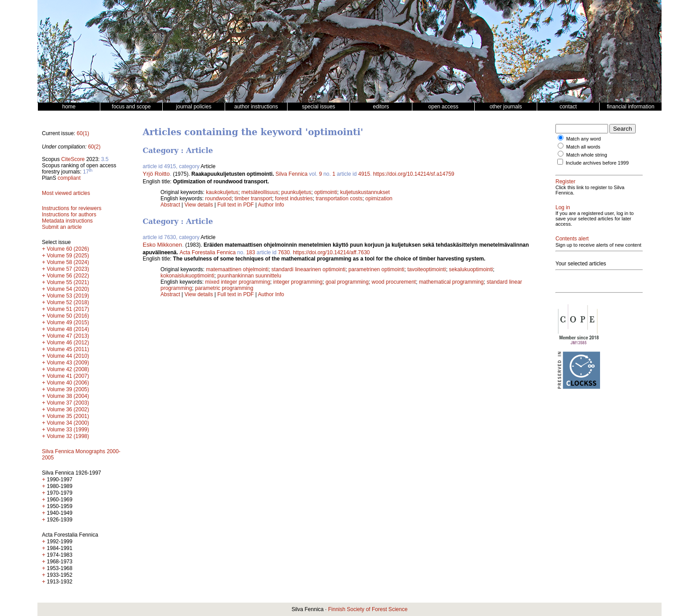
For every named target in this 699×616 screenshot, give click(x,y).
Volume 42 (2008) (68, 369)
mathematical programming (451, 282)
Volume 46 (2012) (68, 343)
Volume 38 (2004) (68, 396)
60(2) (94, 147)
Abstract (170, 205)
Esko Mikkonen (162, 245)
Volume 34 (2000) (68, 423)
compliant (69, 178)
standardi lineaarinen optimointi (308, 269)
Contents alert (572, 239)
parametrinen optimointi (376, 269)
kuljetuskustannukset (365, 192)
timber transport (253, 198)
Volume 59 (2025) (68, 256)
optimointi (326, 192)
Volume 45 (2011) (68, 349)
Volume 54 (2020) (68, 289)
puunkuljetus (296, 192)
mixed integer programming (238, 282)
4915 (364, 174)
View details (199, 205)
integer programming (298, 282)
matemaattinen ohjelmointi (237, 269)
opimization (379, 198)
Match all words (583, 147)
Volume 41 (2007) (68, 376)
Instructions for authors (69, 215)
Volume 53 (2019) (68, 296)
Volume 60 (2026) (68, 249)
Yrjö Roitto (156, 174)
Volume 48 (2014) (68, 329)
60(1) (83, 133)
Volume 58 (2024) (68, 262)
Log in (563, 207)
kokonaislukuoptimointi (187, 276)
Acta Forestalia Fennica (208, 252)
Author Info (271, 205)
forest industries (294, 198)
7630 (284, 252)
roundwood (218, 198)
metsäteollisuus (260, 192)
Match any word (584, 139)
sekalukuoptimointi (471, 269)
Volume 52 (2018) (68, 302)
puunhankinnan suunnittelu (249, 276)
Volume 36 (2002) (68, 409)
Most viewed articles (66, 193)
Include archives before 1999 (597, 163)
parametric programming (224, 288)
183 (251, 252)
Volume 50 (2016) (68, 316)
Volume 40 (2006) (68, 383)
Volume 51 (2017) (68, 309)
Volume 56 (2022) (68, 276)
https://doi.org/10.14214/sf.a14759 (414, 174)
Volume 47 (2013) (68, 336)
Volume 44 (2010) (68, 356)
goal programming (347, 282)
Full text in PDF (235, 205)
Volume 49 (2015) (68, 322)
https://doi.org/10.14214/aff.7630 (331, 252)
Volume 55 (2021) (68, 282)
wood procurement (394, 282)
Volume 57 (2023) (68, 269)
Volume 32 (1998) (68, 436)
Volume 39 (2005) (68, 389)
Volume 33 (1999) (68, 430)
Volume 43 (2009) (68, 363)
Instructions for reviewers (72, 208)
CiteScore (73, 159)
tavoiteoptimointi (427, 269)
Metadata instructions (67, 221)
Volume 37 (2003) (68, 403)
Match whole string (587, 155)
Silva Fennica (292, 174)
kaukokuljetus (222, 192)
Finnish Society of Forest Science (368, 609)
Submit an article (62, 227)
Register (565, 182)
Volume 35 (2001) (68, 416)
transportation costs (339, 198)
